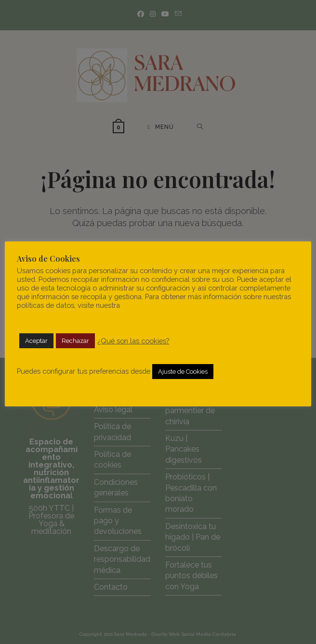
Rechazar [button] (75, 341)
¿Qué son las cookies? (133, 341)
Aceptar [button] (36, 341)
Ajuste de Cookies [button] (183, 372)
